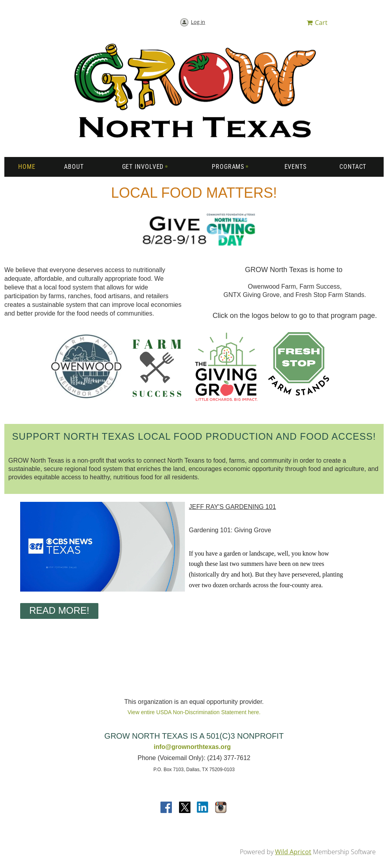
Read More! (59, 610)
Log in (198, 22)
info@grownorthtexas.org (192, 747)
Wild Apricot (293, 852)
